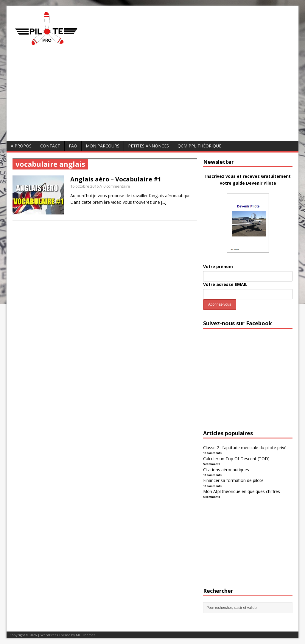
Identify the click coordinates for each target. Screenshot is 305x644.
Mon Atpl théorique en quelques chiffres (242, 491)
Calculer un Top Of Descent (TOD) (236, 459)
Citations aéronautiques (226, 470)
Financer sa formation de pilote (233, 480)
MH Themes (86, 635)
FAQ (73, 146)
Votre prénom (218, 266)
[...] (164, 202)
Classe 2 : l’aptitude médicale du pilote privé (245, 448)
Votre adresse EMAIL (225, 284)
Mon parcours (103, 146)
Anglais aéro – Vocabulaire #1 (116, 179)
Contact (50, 146)
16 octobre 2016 (84, 186)
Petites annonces (148, 146)
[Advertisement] (152, 96)
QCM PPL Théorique (199, 146)
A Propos (21, 146)
